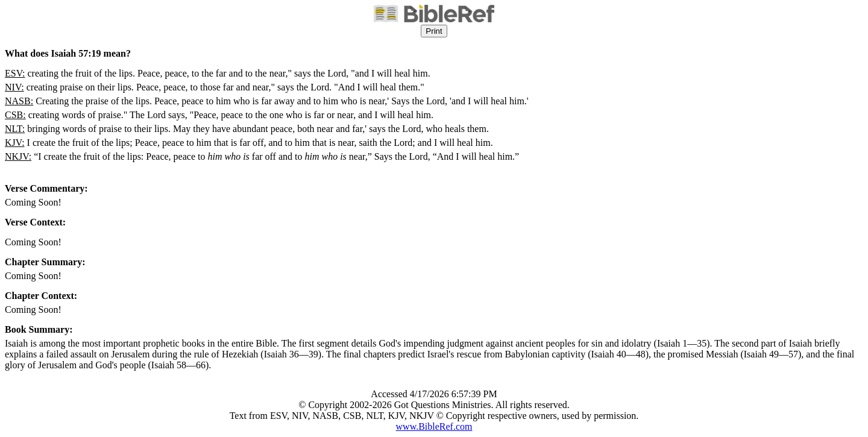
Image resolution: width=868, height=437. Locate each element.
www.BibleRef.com (434, 426)
